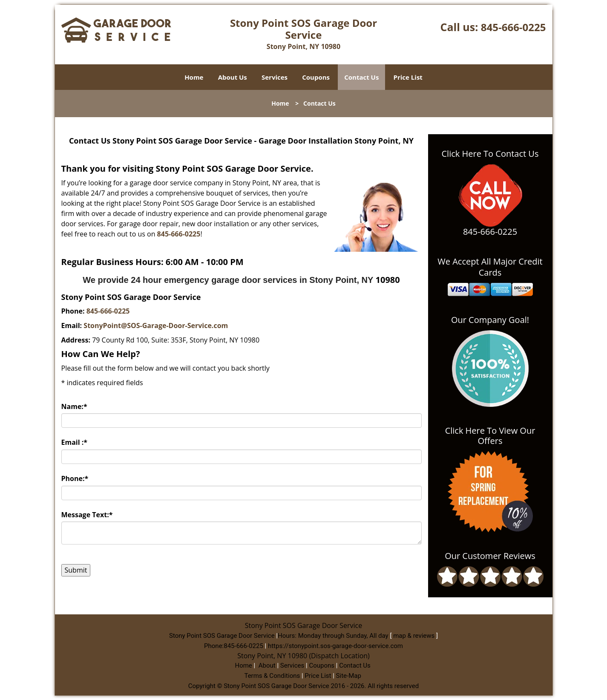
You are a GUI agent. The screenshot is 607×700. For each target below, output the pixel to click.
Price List (408, 77)
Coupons (316, 77)
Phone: (75, 478)
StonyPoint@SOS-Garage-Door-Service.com (156, 326)
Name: (74, 406)
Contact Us (361, 77)
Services (275, 77)
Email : (75, 442)
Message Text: (87, 515)
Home (194, 77)
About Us (233, 77)
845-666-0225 (514, 27)
